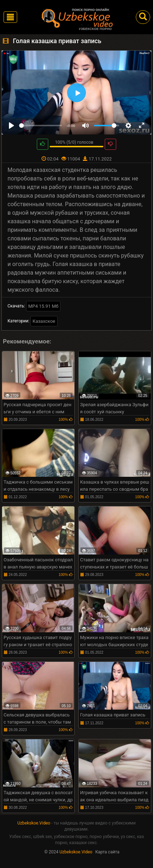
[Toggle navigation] (10, 17)
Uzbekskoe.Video (34, 823)
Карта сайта (107, 852)
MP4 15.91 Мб (43, 306)
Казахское (44, 321)
